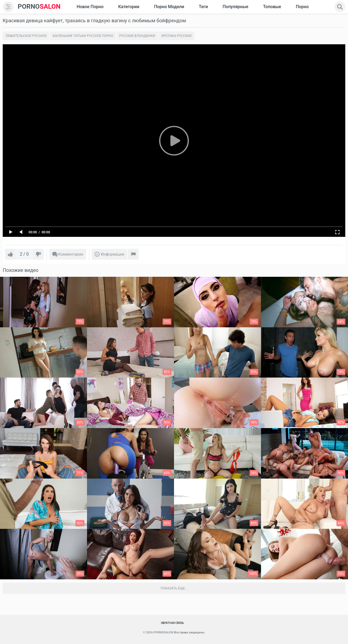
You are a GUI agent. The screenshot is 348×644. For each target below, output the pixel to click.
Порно (302, 7)
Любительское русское (26, 36)
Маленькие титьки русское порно (83, 36)
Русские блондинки (137, 36)
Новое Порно (90, 7)
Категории (129, 7)
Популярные (236, 7)
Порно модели (169, 7)
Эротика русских (177, 36)
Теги (203, 7)
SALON (39, 7)
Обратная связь (173, 623)
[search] (340, 7)
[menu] (8, 7)
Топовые (272, 7)
